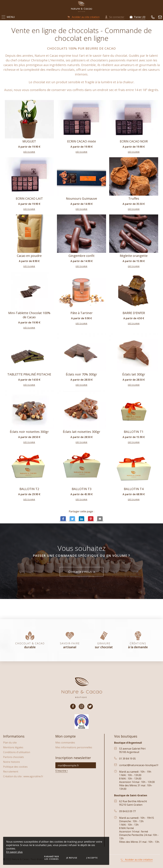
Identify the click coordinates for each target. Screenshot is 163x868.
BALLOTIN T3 (82, 489)
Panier (138, 17)
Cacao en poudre (29, 256)
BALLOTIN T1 (134, 432)
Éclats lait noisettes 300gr (82, 432)
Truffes (134, 198)
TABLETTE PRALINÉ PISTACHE (29, 374)
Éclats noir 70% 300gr (81, 374)
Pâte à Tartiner (82, 313)
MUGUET (29, 141)
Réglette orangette (134, 256)
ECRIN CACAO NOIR (134, 141)
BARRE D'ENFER (134, 313)
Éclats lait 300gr (134, 374)
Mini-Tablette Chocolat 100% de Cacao (29, 315)
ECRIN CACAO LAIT (29, 198)
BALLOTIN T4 (134, 489)
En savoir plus (14, 852)
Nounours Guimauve (81, 198)
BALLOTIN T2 (29, 489)
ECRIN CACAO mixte (82, 141)
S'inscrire (62, 771)
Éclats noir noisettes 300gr (29, 432)
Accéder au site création (84, 17)
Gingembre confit (81, 256)
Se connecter (115, 17)
